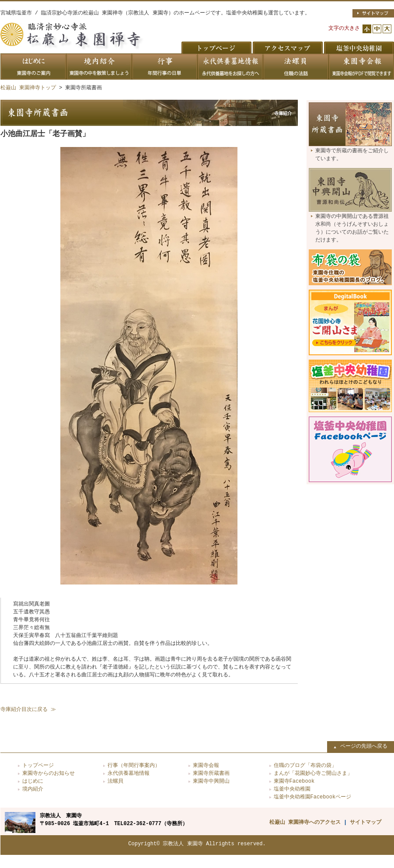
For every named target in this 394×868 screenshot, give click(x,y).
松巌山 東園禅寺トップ (28, 88)
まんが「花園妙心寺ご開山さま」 (313, 773)
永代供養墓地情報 (129, 773)
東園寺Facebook (294, 781)
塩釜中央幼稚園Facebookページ (313, 797)
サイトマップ (366, 822)
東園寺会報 (206, 765)
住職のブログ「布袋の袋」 (305, 765)
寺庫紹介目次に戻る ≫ (28, 709)
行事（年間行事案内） (134, 765)
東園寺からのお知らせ (49, 773)
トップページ (38, 765)
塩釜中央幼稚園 (292, 789)
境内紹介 (33, 789)
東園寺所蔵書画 (211, 773)
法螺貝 (115, 781)
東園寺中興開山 (211, 781)
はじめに (33, 781)
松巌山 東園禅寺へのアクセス (305, 822)
